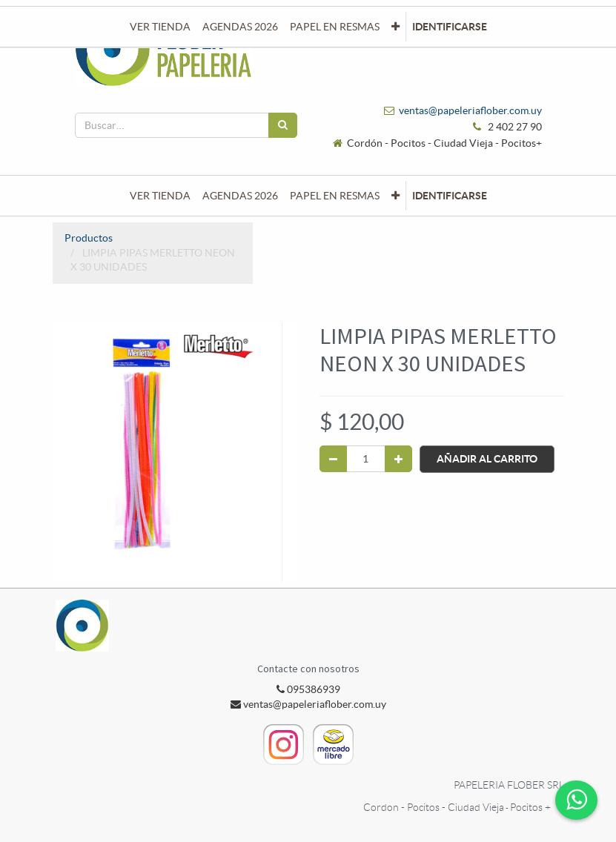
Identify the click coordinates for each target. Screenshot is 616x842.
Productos (89, 238)
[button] (395, 196)
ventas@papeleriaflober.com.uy (470, 110)
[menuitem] (160, 196)
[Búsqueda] (283, 125)
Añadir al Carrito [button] (487, 459)
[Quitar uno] (333, 459)
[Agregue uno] (398, 459)
